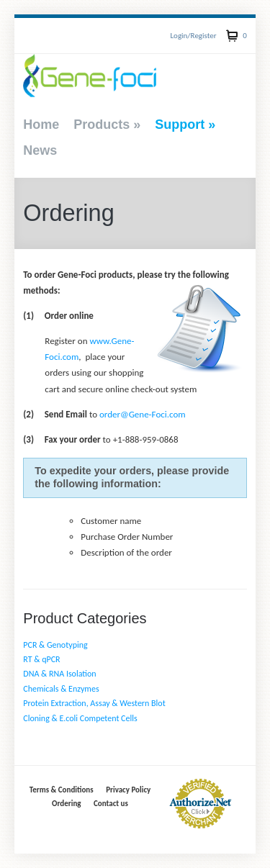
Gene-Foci (90, 76)
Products (107, 125)
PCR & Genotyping (55, 645)
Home (41, 125)
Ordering (66, 804)
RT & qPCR (41, 659)
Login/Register (193, 36)
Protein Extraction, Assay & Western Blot (94, 703)
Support (185, 125)
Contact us (111, 804)
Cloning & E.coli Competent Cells (80, 718)
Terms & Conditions (62, 790)
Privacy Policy (128, 790)
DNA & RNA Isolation (59, 674)
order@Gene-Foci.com (143, 414)
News (40, 150)
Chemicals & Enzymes (61, 689)
